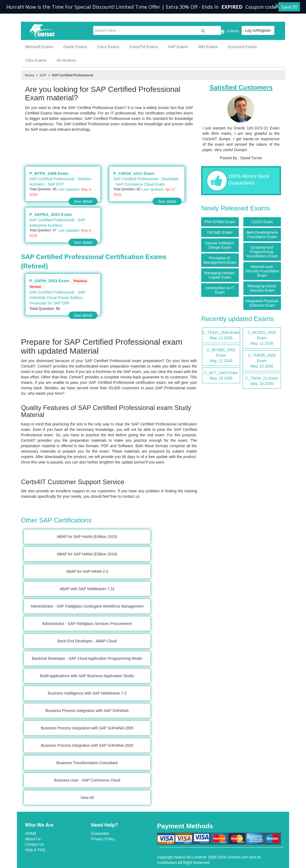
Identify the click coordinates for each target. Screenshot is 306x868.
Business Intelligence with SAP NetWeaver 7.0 (87, 693)
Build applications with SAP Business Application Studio (87, 676)
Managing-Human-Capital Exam (220, 275)
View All (87, 798)
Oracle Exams (75, 47)
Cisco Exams (108, 47)
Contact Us (34, 844)
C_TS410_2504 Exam (221, 335)
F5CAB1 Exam (220, 232)
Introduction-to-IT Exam (220, 290)
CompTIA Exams (144, 47)
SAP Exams (178, 47)
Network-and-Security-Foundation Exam (262, 271)
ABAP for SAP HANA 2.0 (87, 571)
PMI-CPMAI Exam (220, 222)
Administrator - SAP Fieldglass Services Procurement (87, 624)
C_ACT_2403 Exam (221, 376)
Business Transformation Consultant (87, 763)
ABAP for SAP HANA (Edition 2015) (87, 537)
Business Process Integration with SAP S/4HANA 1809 (87, 728)
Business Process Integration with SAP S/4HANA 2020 (87, 745)
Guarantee (100, 833)
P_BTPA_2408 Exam (49, 173)
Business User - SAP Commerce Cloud (87, 780)
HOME (31, 833)
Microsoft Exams (39, 47)
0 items (228, 31)
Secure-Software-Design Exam (220, 245)
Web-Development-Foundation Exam (262, 235)
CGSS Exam (262, 222)
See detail (83, 201)
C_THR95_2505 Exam (262, 361)
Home (30, 75)
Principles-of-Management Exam (220, 260)
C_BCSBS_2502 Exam (221, 356)
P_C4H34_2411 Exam (134, 173)
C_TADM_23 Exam (262, 381)
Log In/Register (258, 30)
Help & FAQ (35, 850)
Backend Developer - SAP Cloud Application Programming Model (87, 658)
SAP (43, 75)
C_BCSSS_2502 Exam (262, 338)
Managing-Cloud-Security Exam (262, 288)
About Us (33, 839)
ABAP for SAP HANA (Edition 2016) (87, 554)
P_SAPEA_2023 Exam (51, 214)
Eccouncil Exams (242, 47)
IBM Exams (208, 47)
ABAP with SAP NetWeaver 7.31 (87, 589)
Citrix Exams (36, 60)
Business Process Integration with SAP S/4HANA (87, 711)
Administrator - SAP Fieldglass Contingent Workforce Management (87, 606)
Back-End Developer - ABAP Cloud (87, 641)
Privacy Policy (103, 839)
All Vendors (66, 60)
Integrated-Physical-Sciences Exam (262, 303)
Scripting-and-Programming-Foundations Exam (262, 252)
